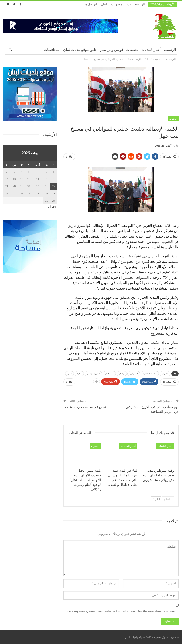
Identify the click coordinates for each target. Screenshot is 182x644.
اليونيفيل (134, 374)
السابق (168, 499)
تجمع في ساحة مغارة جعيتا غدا (85, 407)
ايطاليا (122, 374)
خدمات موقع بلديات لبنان (116, 4)
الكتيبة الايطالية (150, 374)
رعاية (79, 374)
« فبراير (52, 207)
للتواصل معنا (90, 4)
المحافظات (52, 50)
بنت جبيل (109, 374)
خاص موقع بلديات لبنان (80, 50)
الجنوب (173, 119)
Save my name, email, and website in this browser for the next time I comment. (122, 611)
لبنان (70, 374)
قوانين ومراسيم (112, 50)
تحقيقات (132, 50)
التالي (156, 499)
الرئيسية (140, 4)
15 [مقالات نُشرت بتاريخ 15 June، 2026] (53, 186)
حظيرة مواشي (93, 374)
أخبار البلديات (151, 50)
